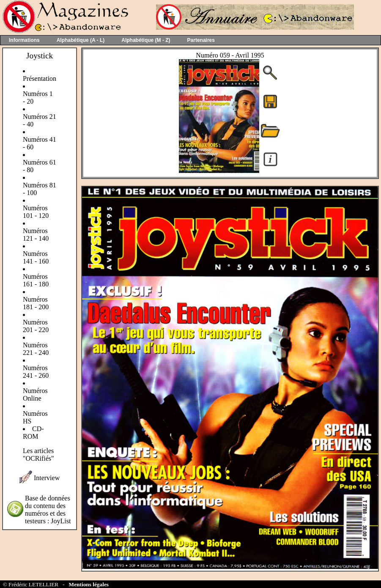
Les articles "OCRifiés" (38, 455)
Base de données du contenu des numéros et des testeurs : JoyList (48, 510)
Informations (24, 40)
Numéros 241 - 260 (36, 372)
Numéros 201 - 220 (36, 326)
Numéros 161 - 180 (36, 280)
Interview (47, 478)
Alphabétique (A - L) (81, 40)
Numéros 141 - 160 (36, 257)
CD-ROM (33, 433)
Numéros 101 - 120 (36, 212)
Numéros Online (35, 394)
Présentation (40, 78)
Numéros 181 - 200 (36, 303)
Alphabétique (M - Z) (146, 40)
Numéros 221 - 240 (36, 349)
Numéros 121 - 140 (36, 235)
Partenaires (201, 40)
